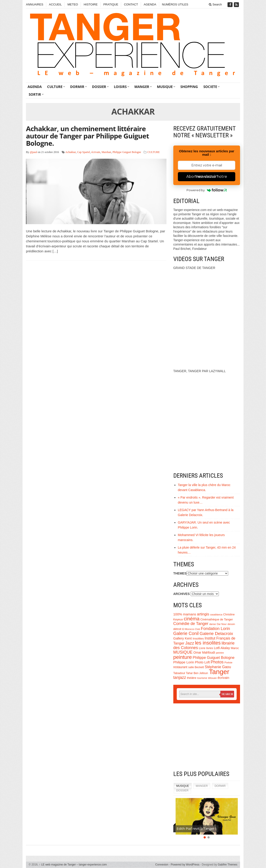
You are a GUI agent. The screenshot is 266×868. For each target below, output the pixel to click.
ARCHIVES (182, 594)
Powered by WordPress (185, 865)
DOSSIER (99, 87)
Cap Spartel (84, 152)
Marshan (106, 152)
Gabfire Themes (228, 865)
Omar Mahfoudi (204, 653)
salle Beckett (196, 667)
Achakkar (71, 152)
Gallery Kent (183, 638)
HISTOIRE (91, 4)
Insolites (198, 638)
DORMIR (77, 87)
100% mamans (185, 614)
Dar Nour (222, 624)
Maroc (235, 648)
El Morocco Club (191, 629)
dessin (231, 624)
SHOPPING (189, 87)
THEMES (180, 573)
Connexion (162, 865)
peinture (183, 657)
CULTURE (55, 87)
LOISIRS (120, 87)
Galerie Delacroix (216, 633)
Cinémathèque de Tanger (217, 619)
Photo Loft (202, 662)
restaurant (180, 667)
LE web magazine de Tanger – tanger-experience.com (73, 865)
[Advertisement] (207, 738)
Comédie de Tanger (191, 624)
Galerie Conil (186, 633)
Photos (217, 662)
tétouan (212, 678)
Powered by (207, 190)
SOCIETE (210, 87)
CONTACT (131, 4)
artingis (203, 614)
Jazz (190, 643)
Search (215, 4)
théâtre (192, 678)
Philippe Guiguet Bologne (127, 152)
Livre (202, 648)
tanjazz (180, 677)
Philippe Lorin (184, 662)
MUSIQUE (165, 87)
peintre (220, 653)
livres (210, 648)
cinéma (192, 619)
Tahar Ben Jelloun (197, 673)
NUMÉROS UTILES (175, 4)
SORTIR (35, 94)
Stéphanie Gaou (218, 667)
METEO (73, 4)
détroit (177, 629)
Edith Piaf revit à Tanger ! (197, 828)
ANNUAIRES (35, 4)
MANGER (142, 87)
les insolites (208, 643)
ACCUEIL (55, 4)
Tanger (219, 672)
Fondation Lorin (215, 628)
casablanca (216, 615)
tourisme (202, 678)
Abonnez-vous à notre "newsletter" (207, 177)
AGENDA (150, 4)
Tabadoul (179, 673)
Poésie (228, 662)
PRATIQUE (111, 4)
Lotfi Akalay (222, 648)
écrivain (96, 152)
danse (213, 624)
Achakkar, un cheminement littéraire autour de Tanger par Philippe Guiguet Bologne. (87, 136)
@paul (33, 152)
